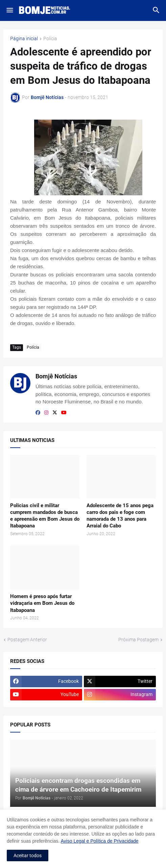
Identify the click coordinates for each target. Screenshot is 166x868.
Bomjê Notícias (56, 376)
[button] (9, 10)
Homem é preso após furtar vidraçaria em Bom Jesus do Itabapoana (42, 603)
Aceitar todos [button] (28, 855)
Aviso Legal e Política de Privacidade (100, 841)
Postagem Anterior (27, 640)
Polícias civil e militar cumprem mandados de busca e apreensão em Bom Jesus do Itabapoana (45, 516)
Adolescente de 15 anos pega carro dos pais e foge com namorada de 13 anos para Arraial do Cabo (120, 516)
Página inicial (24, 39)
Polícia (50, 39)
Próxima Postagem (138, 640)
